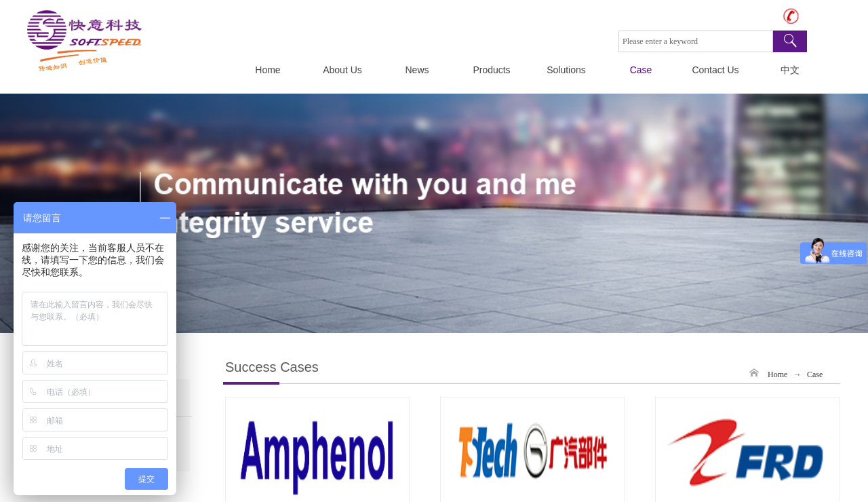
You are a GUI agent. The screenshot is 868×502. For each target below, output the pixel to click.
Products (491, 70)
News (417, 70)
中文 (790, 70)
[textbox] (696, 41)
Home (268, 70)
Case (641, 70)
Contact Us (715, 70)
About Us (342, 70)
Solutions (566, 70)
